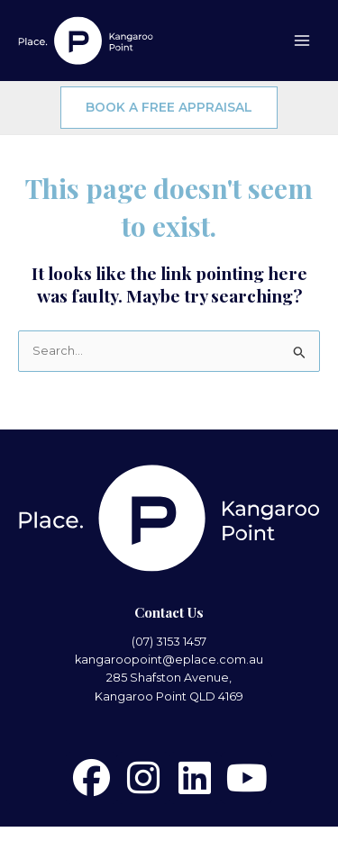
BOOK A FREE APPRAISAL (169, 107)
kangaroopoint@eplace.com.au (169, 660)
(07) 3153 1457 (169, 642)
